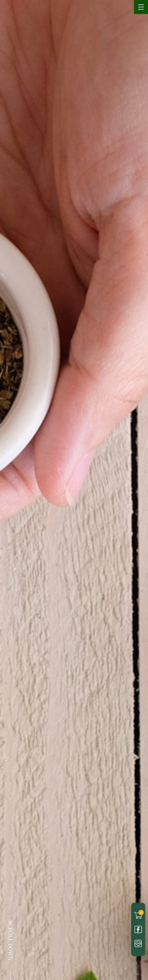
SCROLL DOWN (11, 940)
